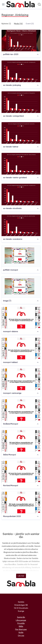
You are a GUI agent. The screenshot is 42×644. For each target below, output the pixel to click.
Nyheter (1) (6, 24)
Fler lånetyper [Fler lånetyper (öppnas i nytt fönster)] (21, 629)
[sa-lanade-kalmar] (21, 133)
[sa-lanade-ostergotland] (21, 102)
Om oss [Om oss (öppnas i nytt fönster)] (21, 636)
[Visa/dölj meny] (3, 4)
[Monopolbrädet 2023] (21, 503)
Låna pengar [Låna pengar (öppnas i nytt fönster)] (21, 620)
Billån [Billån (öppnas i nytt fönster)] (21, 626)
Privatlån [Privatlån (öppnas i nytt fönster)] (21, 623)
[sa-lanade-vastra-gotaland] (21, 164)
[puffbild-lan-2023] (21, 41)
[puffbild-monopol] (21, 256)
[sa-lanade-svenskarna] (21, 225)
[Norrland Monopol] (21, 472)
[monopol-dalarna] (21, 318)
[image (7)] (21, 287)
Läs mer (21, 576)
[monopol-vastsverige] (21, 379)
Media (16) (18, 24)
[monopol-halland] (21, 348)
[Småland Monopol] (21, 410)
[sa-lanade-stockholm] (21, 195)
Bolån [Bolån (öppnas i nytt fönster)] (21, 632)
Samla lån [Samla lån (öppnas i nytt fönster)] (21, 617)
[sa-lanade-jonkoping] (21, 71)
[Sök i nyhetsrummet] (39, 4)
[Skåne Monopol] (21, 441)
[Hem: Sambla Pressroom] (20, 4)
